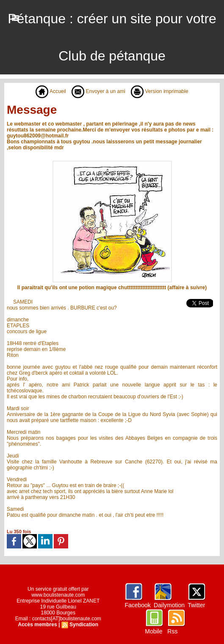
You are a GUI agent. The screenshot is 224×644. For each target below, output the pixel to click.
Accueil (51, 91)
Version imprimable (159, 91)
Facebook (137, 605)
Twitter (196, 605)
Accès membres (38, 625)
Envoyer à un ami (98, 91)
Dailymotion (169, 605)
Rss (172, 631)
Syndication (84, 625)
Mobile (153, 631)
